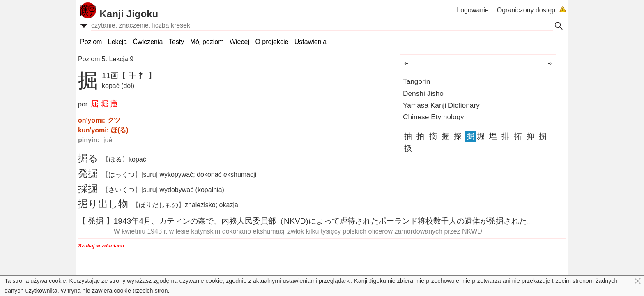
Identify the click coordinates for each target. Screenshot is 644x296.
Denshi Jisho (423, 93)
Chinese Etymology (434, 117)
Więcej (239, 42)
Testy (176, 42)
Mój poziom (207, 42)
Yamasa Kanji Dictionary (441, 105)
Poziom (91, 42)
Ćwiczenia (148, 42)
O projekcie (272, 42)
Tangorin (416, 81)
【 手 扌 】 (137, 75)
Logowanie (473, 10)
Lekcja (117, 42)
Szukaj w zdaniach (101, 246)
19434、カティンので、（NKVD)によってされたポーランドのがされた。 (324, 221)
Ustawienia (310, 42)
